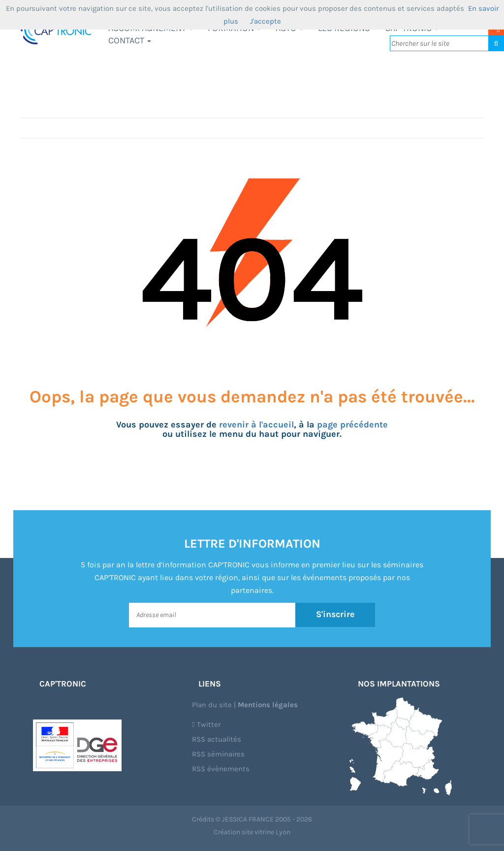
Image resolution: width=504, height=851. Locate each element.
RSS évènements (221, 769)
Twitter (206, 724)
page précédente (352, 425)
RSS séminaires (218, 754)
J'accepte (266, 21)
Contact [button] (130, 40)
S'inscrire (335, 615)
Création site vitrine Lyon (252, 832)
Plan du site (212, 705)
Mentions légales (268, 705)
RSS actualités (217, 739)
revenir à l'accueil (256, 425)
